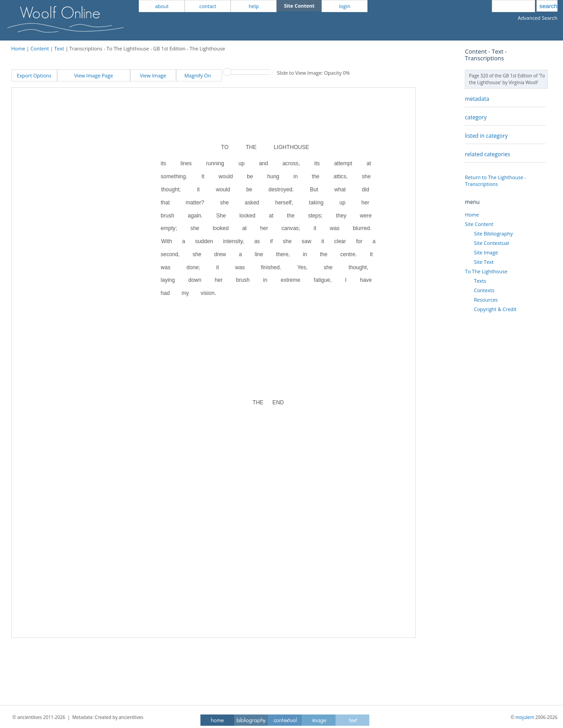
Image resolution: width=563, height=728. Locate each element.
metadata (477, 99)
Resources (486, 300)
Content (40, 48)
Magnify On (199, 75)
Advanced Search (538, 18)
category (476, 117)
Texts (480, 281)
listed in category (486, 136)
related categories (487, 154)
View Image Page (94, 75)
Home (18, 48)
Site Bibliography (493, 233)
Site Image (486, 252)
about (162, 6)
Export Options (34, 75)
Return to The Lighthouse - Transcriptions (495, 181)
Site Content (479, 224)
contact (208, 6)
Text (59, 48)
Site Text (484, 262)
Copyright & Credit (495, 309)
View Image (153, 75)
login (345, 6)
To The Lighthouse (486, 271)
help (254, 6)
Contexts (484, 290)
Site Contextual (491, 243)
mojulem (525, 717)
